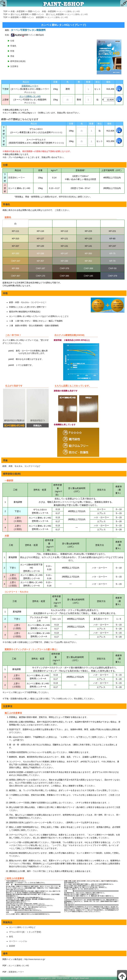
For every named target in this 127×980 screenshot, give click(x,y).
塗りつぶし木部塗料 (20, 14)
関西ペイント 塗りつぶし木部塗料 (48, 14)
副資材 (12, 946)
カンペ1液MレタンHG (30, 96)
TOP (5, 11)
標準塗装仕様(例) (18, 61)
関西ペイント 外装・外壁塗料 (42, 11)
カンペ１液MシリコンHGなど (22, 927)
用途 (12, 56)
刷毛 (11, 937)
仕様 (12, 41)
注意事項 (14, 66)
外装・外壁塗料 (18, 11)
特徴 (12, 51)
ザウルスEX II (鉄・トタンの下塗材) (25, 932)
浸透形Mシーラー (30, 86)
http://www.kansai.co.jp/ (35, 959)
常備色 (13, 46)
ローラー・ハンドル (18, 941)
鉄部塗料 (15, 17)
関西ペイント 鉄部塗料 (33, 17)
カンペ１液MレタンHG (19, 966)
